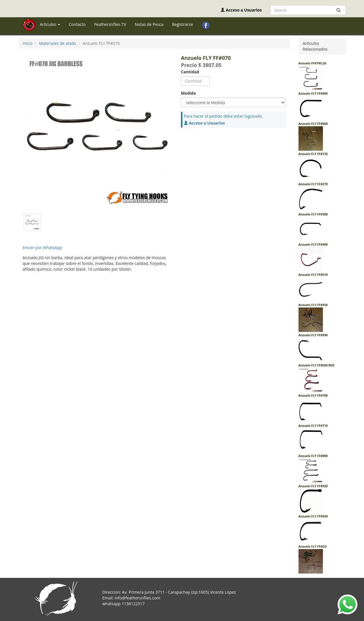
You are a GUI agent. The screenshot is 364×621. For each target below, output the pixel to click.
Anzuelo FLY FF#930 (313, 516)
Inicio (28, 43)
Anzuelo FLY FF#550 (313, 305)
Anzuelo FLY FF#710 (313, 426)
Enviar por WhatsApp (42, 248)
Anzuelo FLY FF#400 (313, 244)
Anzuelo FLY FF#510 (313, 275)
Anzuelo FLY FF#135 (313, 154)
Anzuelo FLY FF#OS (313, 547)
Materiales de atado (58, 43)
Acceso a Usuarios (244, 10)
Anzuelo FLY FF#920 (313, 486)
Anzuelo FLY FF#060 (313, 124)
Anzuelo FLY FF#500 (313, 93)
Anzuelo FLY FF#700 (313, 395)
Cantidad (190, 72)
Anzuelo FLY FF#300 (313, 214)
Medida (188, 93)
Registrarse (183, 24)
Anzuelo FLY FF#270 (313, 184)
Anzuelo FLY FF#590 (313, 335)
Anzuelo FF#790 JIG (313, 63)
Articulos (50, 24)
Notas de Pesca (149, 24)
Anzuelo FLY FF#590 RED (316, 365)
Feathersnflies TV (110, 24)
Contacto (77, 24)
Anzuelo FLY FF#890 (313, 456)
